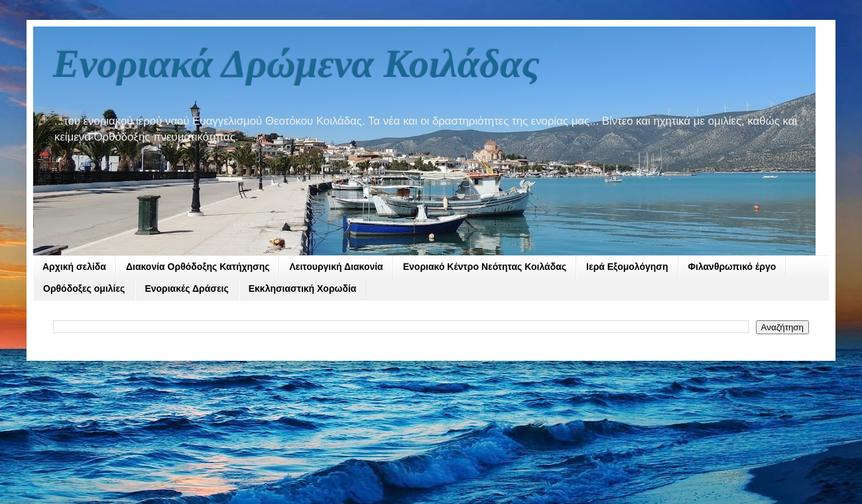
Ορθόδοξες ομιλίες (84, 288)
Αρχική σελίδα (74, 267)
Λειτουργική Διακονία (336, 267)
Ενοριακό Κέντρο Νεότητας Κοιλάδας (485, 267)
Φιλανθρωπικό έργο (732, 267)
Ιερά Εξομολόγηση (627, 267)
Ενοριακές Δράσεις (186, 288)
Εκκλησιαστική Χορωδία (303, 288)
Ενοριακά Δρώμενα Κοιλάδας (296, 64)
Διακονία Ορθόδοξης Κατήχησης (198, 267)
